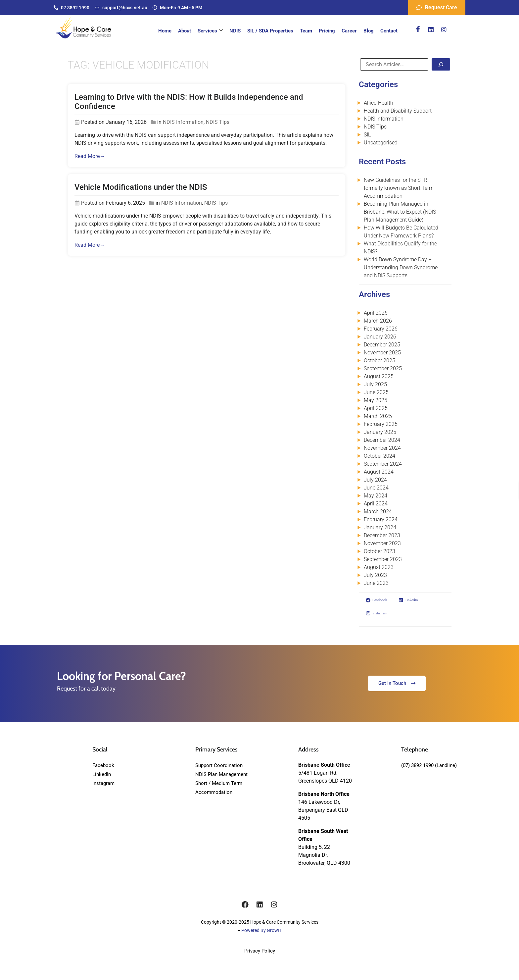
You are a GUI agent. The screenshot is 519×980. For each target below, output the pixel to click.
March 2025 (378, 416)
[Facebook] (418, 29)
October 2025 (379, 361)
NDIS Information (183, 122)
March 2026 (378, 321)
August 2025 (379, 376)
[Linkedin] (431, 29)
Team (306, 31)
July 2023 (375, 575)
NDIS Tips (218, 122)
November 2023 (382, 543)
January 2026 (380, 337)
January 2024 (380, 527)
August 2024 (379, 472)
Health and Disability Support (398, 111)
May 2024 (376, 496)
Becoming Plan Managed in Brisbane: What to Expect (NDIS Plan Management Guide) (400, 212)
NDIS (235, 31)
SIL (367, 135)
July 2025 (375, 384)
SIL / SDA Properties (270, 31)
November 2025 (382, 353)
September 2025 (383, 368)
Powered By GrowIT (262, 930)
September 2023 (383, 559)
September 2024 (383, 464)
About (185, 31)
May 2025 (376, 400)
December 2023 (382, 535)
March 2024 (378, 512)
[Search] (441, 64)
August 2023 (379, 567)
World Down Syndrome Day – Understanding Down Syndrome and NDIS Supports (401, 267)
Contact (389, 31)
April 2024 (376, 504)
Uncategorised (381, 143)
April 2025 (376, 408)
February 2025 (381, 424)
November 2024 (382, 448)
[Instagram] (444, 29)
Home (165, 31)
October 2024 (379, 456)
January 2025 (380, 432)
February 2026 (381, 329)
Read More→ (90, 156)
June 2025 (376, 392)
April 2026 (376, 313)
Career (349, 31)
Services (210, 31)
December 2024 (382, 440)
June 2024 (376, 488)
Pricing (327, 31)
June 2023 (376, 583)
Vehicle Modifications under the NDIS (141, 187)
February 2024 (381, 519)
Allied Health (378, 103)
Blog (369, 31)
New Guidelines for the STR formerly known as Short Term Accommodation (399, 188)
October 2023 (379, 551)
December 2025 (382, 345)
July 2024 (375, 480)
